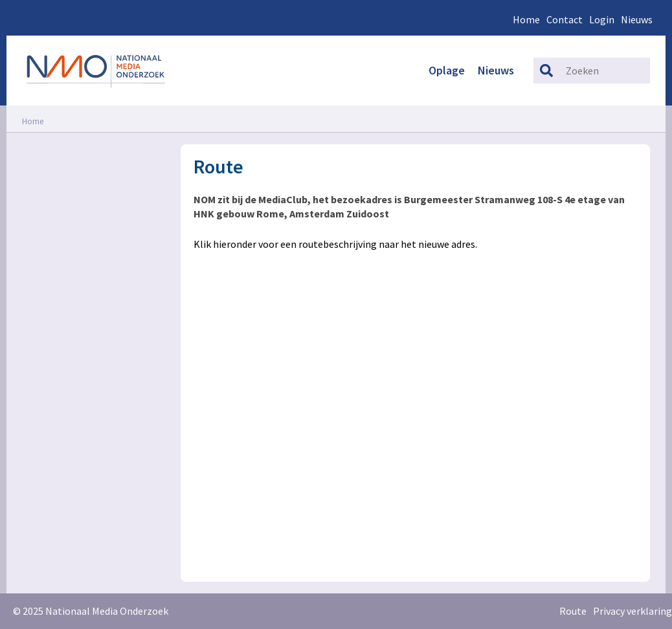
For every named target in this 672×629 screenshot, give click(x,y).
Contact (565, 19)
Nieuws (637, 19)
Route (573, 611)
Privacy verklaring (633, 611)
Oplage (447, 70)
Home (526, 19)
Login (602, 19)
